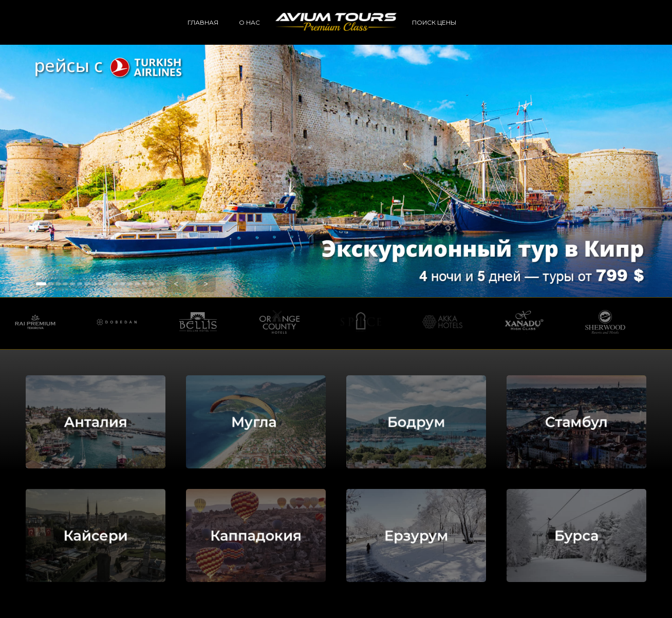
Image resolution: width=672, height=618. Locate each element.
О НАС (249, 22)
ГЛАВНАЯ (203, 22)
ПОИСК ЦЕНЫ (434, 22)
